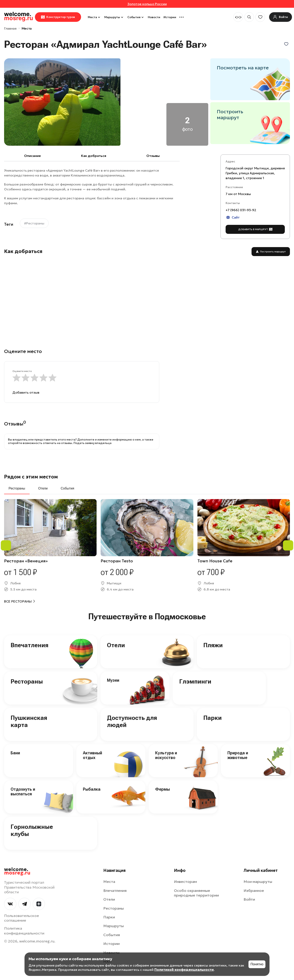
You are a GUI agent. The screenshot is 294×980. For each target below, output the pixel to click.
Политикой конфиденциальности (184, 970)
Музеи (113, 680)
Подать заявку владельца (92, 443)
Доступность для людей (132, 721)
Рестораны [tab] (17, 488)
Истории (170, 17)
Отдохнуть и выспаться (23, 792)
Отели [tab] (43, 488)
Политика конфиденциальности (24, 931)
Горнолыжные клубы (32, 830)
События (136, 17)
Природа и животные (238, 755)
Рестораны (27, 681)
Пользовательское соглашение (22, 918)
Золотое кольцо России (147, 4)
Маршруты (114, 17)
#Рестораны (34, 223)
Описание (32, 156)
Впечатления (30, 645)
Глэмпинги (195, 681)
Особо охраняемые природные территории (196, 893)
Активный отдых (92, 755)
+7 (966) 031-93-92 (241, 210)
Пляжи (213, 645)
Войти (249, 899)
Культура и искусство (166, 755)
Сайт (233, 217)
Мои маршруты (258, 882)
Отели (116, 645)
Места (94, 17)
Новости (154, 17)
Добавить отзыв (26, 392)
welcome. (17, 871)
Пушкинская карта (29, 721)
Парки (213, 718)
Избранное (254, 891)
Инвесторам (185, 882)
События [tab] (67, 488)
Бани (15, 753)
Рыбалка (92, 789)
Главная (10, 28)
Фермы (163, 789)
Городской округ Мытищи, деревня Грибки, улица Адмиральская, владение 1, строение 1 (255, 173)
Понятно (257, 964)
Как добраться (94, 156)
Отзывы (153, 156)
